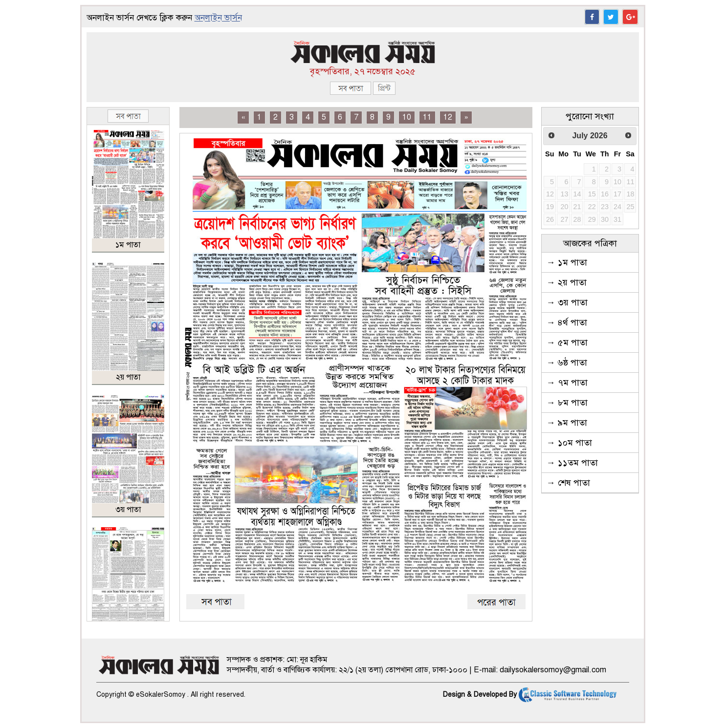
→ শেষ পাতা (568, 483)
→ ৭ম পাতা (567, 383)
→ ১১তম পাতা (572, 463)
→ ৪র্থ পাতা (567, 322)
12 (448, 117)
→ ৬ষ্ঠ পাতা (567, 363)
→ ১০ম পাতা (569, 443)
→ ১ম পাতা (567, 262)
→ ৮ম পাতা (567, 403)
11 (427, 117)
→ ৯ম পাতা (567, 423)
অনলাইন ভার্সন (218, 18)
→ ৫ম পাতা (567, 343)
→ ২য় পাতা (567, 282)
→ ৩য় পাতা (567, 302)
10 (407, 117)
